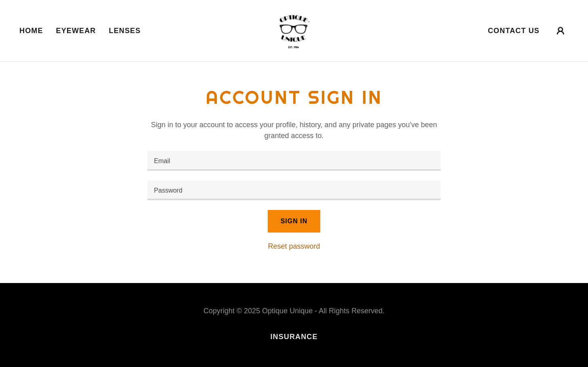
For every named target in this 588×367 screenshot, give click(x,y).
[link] (294, 30)
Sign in (294, 221)
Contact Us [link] (514, 31)
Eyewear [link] (76, 31)
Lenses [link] (125, 31)
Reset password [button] (294, 246)
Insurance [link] (294, 337)
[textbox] (294, 161)
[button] (561, 31)
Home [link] (31, 31)
